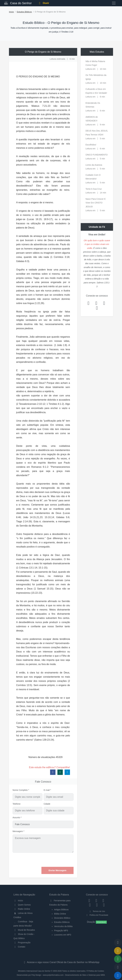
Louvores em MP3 (63, 935)
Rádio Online (22, 909)
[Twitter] (103, 901)
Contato (19, 947)
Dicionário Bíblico (62, 918)
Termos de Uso (97, 911)
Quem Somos (22, 905)
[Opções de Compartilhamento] (118, 959)
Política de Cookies (96, 971)
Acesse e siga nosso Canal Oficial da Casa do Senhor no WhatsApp (61, 962)
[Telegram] (104, 905)
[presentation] (51, 860)
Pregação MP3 (61, 931)
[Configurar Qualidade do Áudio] (118, 967)
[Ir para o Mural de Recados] (118, 951)
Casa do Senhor (18, 3)
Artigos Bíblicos (61, 910)
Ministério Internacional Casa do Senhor (34, 971)
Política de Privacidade (97, 915)
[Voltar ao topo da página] (118, 943)
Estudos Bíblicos (24, 12)
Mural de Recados (24, 930)
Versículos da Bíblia (63, 926)
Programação (22, 943)
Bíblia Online (60, 914)
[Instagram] (96, 901)
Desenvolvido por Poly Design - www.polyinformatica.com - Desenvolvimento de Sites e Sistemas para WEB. (61, 975)
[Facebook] (89, 901)
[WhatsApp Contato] (97, 905)
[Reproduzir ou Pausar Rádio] (118, 976)
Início (11, 12)
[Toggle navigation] (114, 3)
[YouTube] (90, 905)
